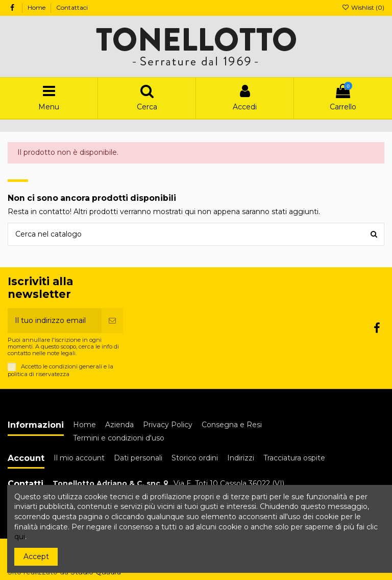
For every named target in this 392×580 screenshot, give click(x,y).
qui (20, 537)
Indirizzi (241, 458)
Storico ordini (195, 458)
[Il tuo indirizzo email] (55, 321)
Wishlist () (363, 7)
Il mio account (79, 458)
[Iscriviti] (112, 321)
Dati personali (138, 458)
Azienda (119, 425)
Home (37, 7)
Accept (36, 556)
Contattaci (72, 7)
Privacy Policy (168, 425)
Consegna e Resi (232, 425)
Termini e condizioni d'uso (119, 438)
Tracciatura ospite (294, 458)
